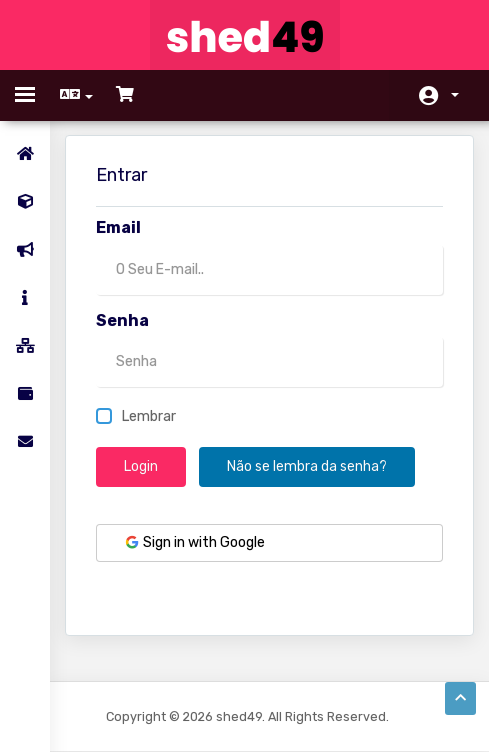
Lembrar (136, 416)
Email (118, 227)
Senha (122, 320)
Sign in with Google (194, 542)
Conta (455, 95)
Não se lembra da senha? (307, 466)
